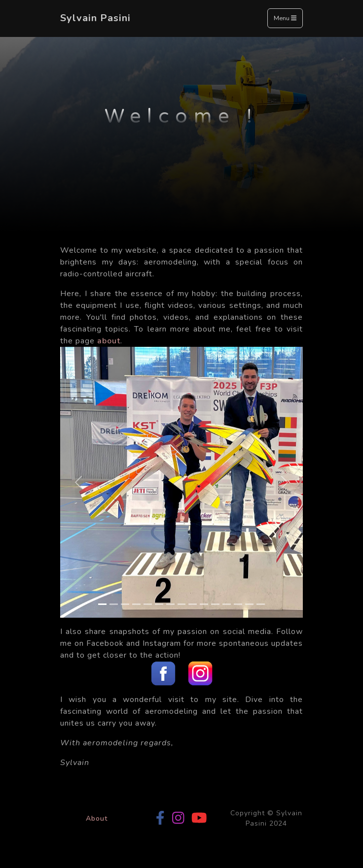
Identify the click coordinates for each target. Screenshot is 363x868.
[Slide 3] (125, 604)
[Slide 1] (102, 604)
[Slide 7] (170, 604)
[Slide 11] (215, 604)
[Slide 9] (193, 604)
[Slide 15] (261, 604)
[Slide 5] (148, 604)
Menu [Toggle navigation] (285, 19)
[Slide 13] (238, 604)
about (109, 341)
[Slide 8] (182, 604)
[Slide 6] (159, 604)
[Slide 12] (227, 604)
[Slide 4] (136, 604)
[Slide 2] (114, 604)
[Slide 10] (204, 604)
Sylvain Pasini (95, 18)
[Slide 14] (249, 604)
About (97, 818)
